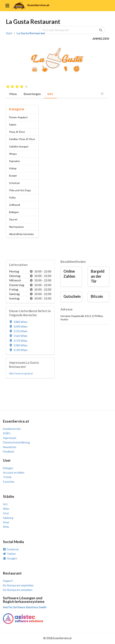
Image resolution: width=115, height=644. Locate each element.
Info (50, 94)
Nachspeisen (16, 227)
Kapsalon (15, 161)
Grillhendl (15, 205)
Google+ (10, 558)
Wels (6, 527)
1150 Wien (18, 331)
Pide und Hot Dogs (20, 190)
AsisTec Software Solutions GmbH (25, 607)
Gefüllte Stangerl (19, 146)
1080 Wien (18, 322)
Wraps (13, 154)
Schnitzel (14, 183)
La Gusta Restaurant (31, 33)
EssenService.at (38, 5)
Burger (13, 176)
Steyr (6, 522)
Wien (6, 509)
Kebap (13, 168)
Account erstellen (14, 473)
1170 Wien (18, 341)
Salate (13, 124)
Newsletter (10, 447)
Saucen (13, 219)
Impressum (10, 438)
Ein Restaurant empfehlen (18, 585)
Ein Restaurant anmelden (18, 590)
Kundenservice (12, 429)
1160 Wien (18, 336)
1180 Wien (18, 345)
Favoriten (9, 482)
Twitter (9, 554)
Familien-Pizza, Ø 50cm (22, 139)
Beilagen (14, 212)
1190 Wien (18, 350)
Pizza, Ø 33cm (17, 132)
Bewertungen (32, 94)
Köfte (12, 198)
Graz (6, 513)
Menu (13, 94)
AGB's (7, 433)
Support (8, 581)
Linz (5, 504)
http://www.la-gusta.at (21, 373)
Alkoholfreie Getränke (21, 234)
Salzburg (8, 518)
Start (9, 33)
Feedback (9, 452)
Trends (7, 477)
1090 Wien (18, 326)
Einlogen (8, 468)
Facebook (11, 549)
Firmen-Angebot (18, 117)
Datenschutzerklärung (16, 442)
